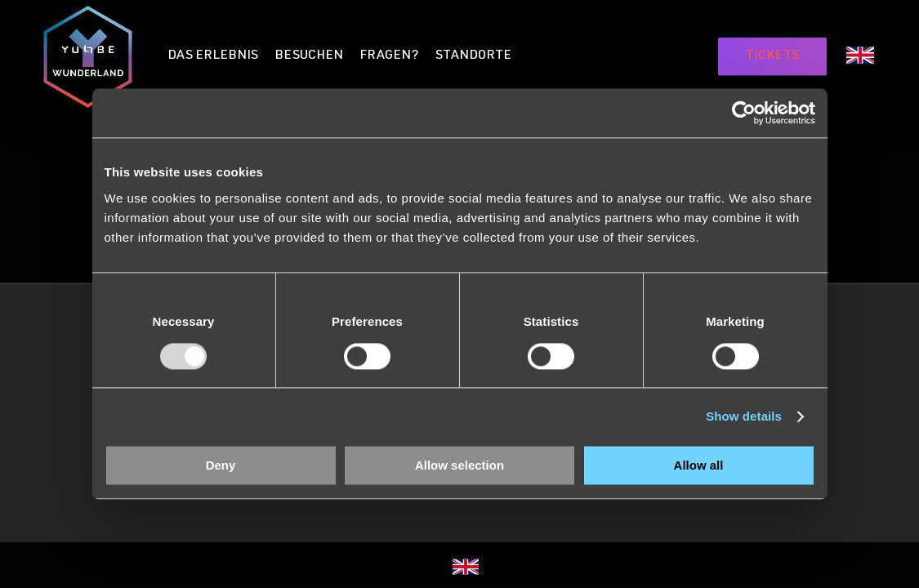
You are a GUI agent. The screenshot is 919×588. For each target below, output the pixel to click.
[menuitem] (860, 58)
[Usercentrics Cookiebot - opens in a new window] (744, 113)
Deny (221, 466)
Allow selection (459, 466)
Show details (744, 416)
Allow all (699, 466)
